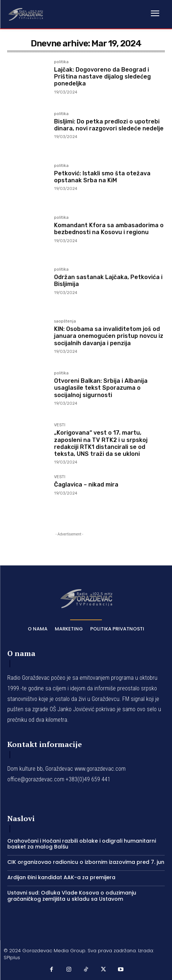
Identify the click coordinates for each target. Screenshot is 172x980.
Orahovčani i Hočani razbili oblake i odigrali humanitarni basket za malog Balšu (82, 844)
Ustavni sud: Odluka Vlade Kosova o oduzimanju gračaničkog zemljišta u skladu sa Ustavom (72, 896)
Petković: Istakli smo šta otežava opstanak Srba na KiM (102, 177)
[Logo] (26, 14)
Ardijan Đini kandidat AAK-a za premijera (61, 877)
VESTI (60, 425)
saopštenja (65, 321)
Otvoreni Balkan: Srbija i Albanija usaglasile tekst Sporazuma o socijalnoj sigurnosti (101, 388)
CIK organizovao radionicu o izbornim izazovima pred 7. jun (86, 862)
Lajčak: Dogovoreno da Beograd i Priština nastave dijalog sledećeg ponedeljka (102, 77)
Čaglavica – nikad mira (86, 485)
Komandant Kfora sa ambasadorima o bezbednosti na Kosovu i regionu (109, 229)
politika (61, 62)
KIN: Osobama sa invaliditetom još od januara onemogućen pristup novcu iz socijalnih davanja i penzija (109, 336)
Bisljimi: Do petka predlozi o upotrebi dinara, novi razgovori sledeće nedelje (109, 125)
